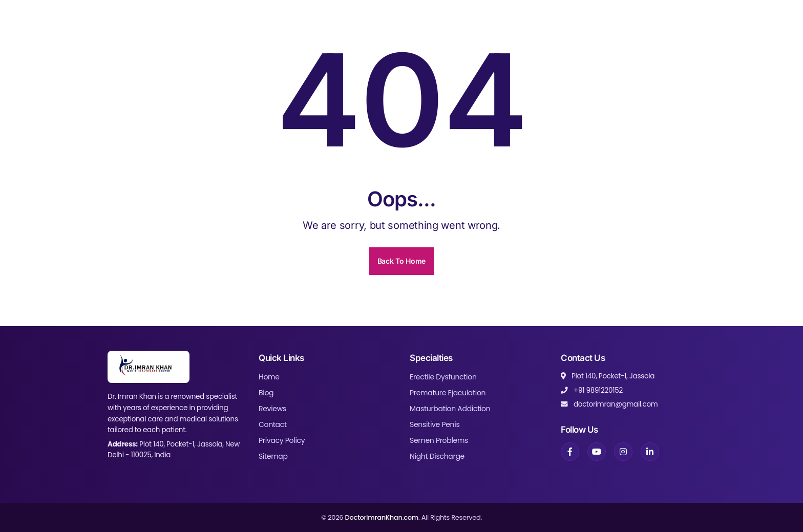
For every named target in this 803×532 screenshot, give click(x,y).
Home (269, 377)
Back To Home (401, 261)
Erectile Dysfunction (443, 377)
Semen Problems (439, 440)
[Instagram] (623, 452)
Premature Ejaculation (448, 393)
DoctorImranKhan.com (382, 517)
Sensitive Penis (435, 424)
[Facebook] (570, 452)
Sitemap (273, 456)
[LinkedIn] (650, 452)
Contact (273, 424)
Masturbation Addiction (450, 409)
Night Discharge (437, 456)
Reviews (272, 409)
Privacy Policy (282, 440)
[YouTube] (597, 452)
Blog (266, 393)
